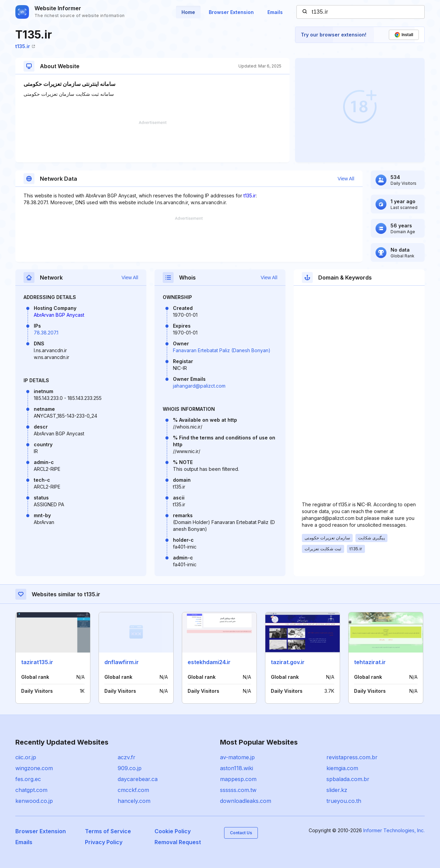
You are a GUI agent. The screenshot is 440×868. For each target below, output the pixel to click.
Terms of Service (108, 831)
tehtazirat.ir (370, 662)
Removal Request (178, 842)
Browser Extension (231, 12)
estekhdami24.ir (209, 662)
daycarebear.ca (138, 779)
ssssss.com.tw (238, 790)
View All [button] (346, 179)
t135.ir (25, 46)
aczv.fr (127, 757)
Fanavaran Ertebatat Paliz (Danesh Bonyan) (222, 350)
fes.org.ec (28, 779)
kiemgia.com (342, 768)
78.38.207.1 (46, 333)
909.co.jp (130, 768)
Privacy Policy (104, 842)
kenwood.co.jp (34, 801)
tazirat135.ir (37, 662)
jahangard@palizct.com (199, 386)
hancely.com (134, 801)
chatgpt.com (31, 790)
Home (188, 12)
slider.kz (337, 790)
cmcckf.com (133, 790)
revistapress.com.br (352, 757)
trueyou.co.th (344, 801)
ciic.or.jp (26, 757)
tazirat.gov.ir (288, 662)
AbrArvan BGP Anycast (59, 315)
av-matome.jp (237, 757)
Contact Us (241, 833)
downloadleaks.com (246, 801)
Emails (275, 12)
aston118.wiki (237, 768)
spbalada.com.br (348, 779)
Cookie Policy (173, 831)
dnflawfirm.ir (122, 662)
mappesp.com (238, 779)
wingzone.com (34, 768)
